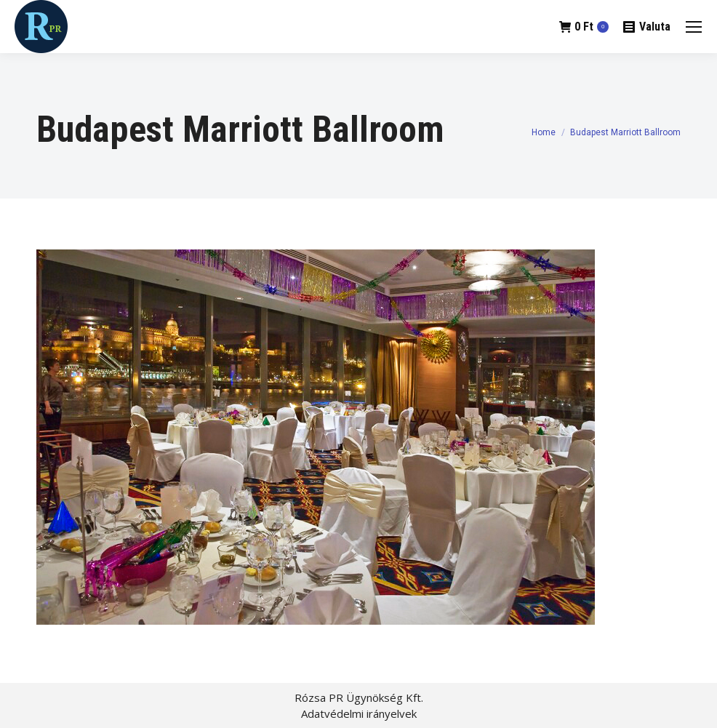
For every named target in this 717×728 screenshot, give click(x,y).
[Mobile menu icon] (694, 27)
